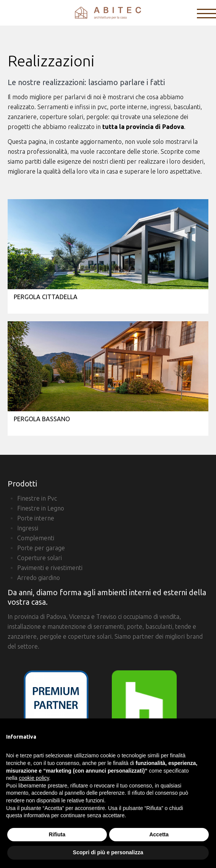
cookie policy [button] (34, 778)
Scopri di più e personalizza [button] (108, 852)
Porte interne (36, 518)
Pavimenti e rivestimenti (50, 568)
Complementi (36, 538)
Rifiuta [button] (57, 834)
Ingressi (28, 528)
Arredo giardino (39, 578)
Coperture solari (39, 558)
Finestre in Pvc (37, 498)
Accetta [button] (159, 834)
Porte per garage (41, 548)
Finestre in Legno (41, 508)
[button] (206, 731)
